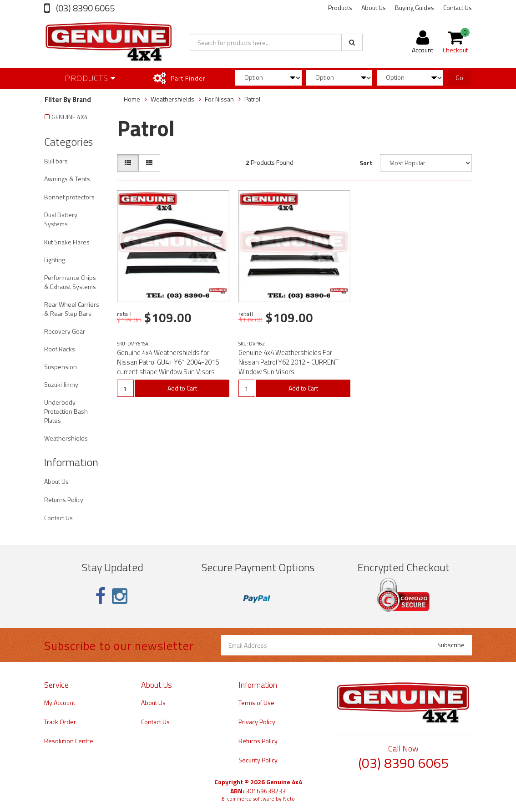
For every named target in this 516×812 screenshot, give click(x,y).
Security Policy (258, 760)
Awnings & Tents (67, 179)
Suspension (61, 367)
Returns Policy (64, 500)
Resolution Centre (69, 741)
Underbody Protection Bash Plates (66, 411)
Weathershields (66, 438)
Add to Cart (182, 388)
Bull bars (56, 161)
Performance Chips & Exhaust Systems (70, 282)
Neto (289, 799)
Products (340, 8)
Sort (366, 163)
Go (459, 78)
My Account (60, 703)
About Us (374, 8)
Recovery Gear (65, 331)
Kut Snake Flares (67, 242)
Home (132, 99)
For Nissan (219, 99)
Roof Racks (60, 349)
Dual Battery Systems (61, 219)
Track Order (60, 722)
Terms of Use (256, 703)
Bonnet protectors (69, 197)
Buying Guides (415, 8)
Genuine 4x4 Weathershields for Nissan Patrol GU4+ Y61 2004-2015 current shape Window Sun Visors (168, 362)
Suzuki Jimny (61, 384)
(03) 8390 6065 (84, 8)
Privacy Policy (257, 722)
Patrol (252, 99)
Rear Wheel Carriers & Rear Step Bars (72, 309)
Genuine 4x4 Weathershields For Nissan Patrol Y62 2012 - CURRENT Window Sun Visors (288, 362)
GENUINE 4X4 (70, 117)
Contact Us (458, 8)
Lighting (55, 260)
